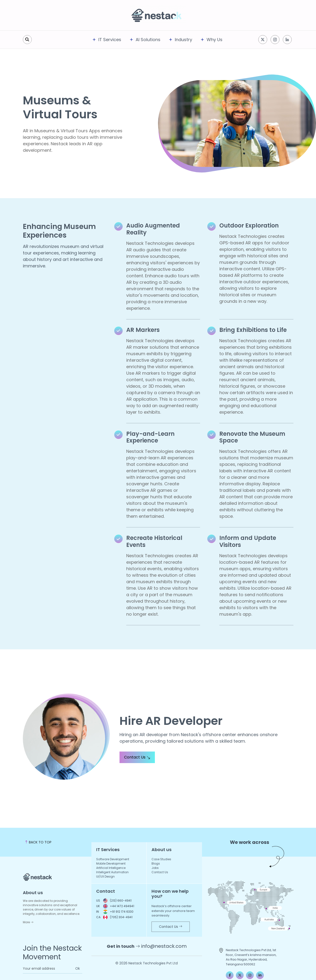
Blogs (156, 863)
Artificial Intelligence (111, 868)
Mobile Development (111, 863)
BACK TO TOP (38, 842)
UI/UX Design (105, 876)
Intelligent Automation (112, 872)
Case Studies (161, 859)
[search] (27, 40)
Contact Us (137, 757)
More (28, 922)
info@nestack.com (164, 946)
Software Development (113, 859)
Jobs (155, 868)
